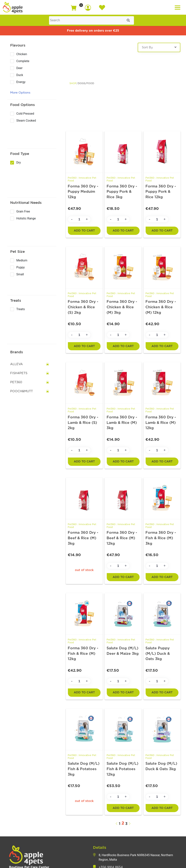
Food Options (23, 105)
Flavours (18, 45)
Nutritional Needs (26, 203)
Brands (17, 352)
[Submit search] (128, 20)
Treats (16, 300)
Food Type (20, 154)
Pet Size (17, 251)
